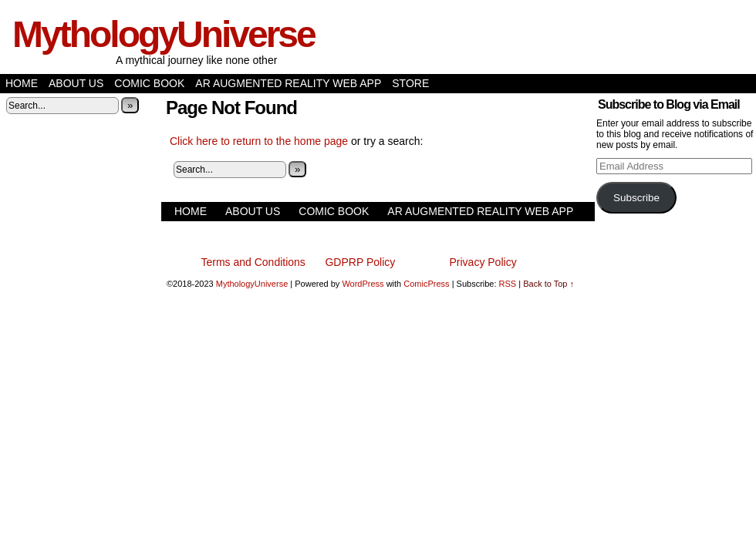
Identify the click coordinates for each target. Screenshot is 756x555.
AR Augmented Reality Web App (288, 83)
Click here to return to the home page (259, 141)
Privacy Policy (483, 262)
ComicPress (426, 284)
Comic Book (149, 83)
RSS (508, 284)
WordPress (363, 284)
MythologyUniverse (164, 34)
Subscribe (636, 198)
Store (410, 83)
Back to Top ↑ (548, 284)
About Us (76, 83)
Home (22, 83)
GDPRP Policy (360, 262)
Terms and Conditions (253, 262)
